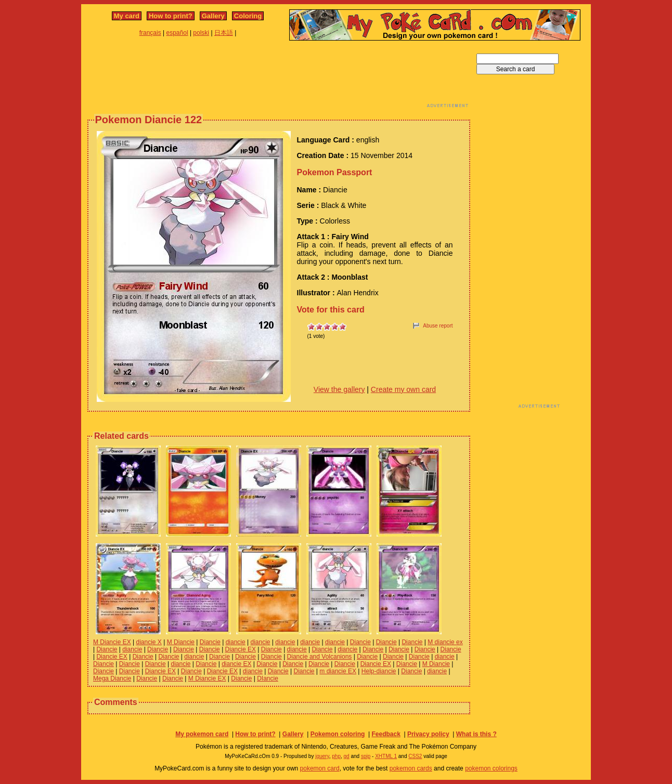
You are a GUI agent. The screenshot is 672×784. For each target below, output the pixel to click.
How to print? (171, 16)
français (150, 33)
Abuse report (438, 326)
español (177, 33)
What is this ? (476, 734)
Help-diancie (379, 671)
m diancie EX (338, 671)
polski (201, 33)
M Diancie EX (112, 642)
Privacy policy (428, 734)
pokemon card (320, 768)
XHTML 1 (386, 756)
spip (366, 756)
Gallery (213, 16)
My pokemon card (202, 734)
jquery (322, 756)
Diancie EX (241, 649)
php (336, 756)
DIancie (268, 678)
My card (127, 16)
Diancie (210, 642)
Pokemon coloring (338, 734)
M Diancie (181, 642)
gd (347, 756)
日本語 (224, 33)
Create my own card (403, 389)
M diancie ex (445, 642)
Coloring (248, 16)
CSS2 (415, 756)
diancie (236, 642)
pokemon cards (411, 768)
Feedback (386, 734)
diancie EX (236, 664)
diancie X (149, 642)
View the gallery (339, 389)
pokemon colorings (491, 768)
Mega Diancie (112, 678)
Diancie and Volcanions (320, 657)
